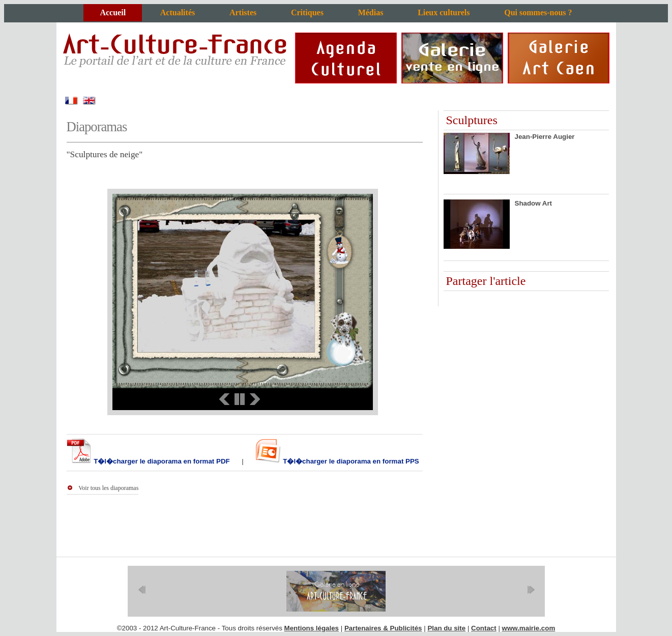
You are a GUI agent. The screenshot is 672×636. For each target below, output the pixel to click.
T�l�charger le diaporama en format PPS (350, 461)
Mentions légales (312, 628)
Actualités (178, 12)
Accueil (113, 12)
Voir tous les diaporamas (108, 488)
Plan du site (446, 628)
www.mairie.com (529, 628)
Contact (484, 628)
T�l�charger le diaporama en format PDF (161, 461)
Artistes (243, 12)
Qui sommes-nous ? (538, 12)
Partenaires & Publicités (383, 628)
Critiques (307, 12)
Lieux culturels (444, 12)
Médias (371, 12)
